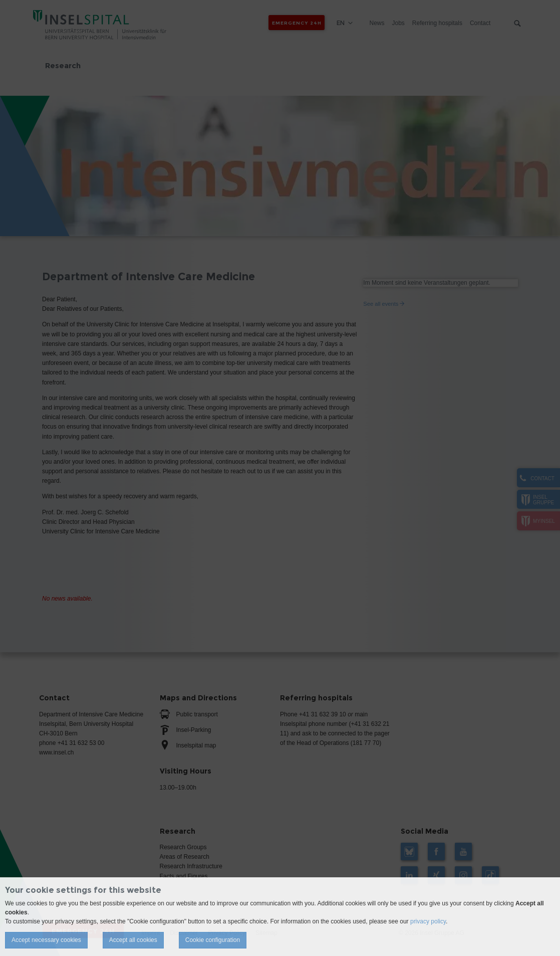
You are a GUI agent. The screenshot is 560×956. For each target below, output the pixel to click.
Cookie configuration (213, 940)
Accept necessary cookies (46, 940)
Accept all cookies (133, 940)
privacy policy (428, 921)
